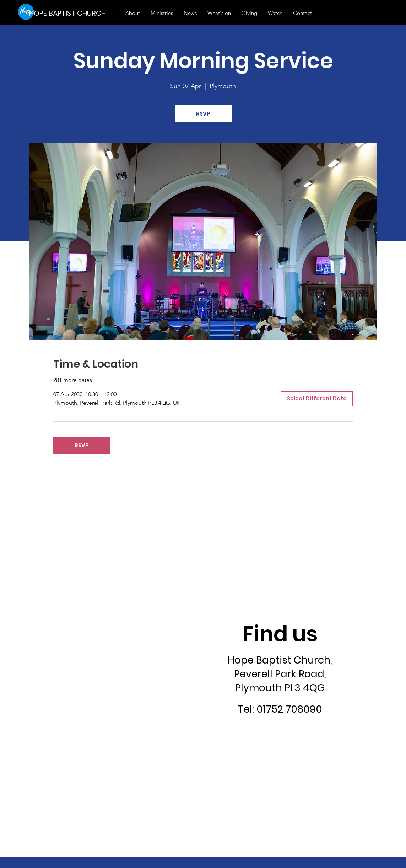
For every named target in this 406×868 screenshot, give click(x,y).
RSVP (203, 114)
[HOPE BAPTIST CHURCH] (70, 13)
